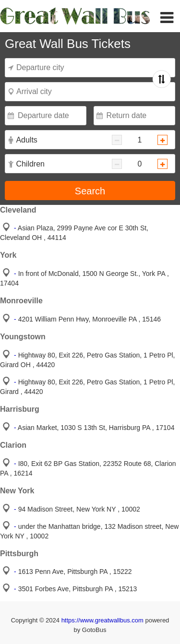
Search (90, 191)
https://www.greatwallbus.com (103, 620)
